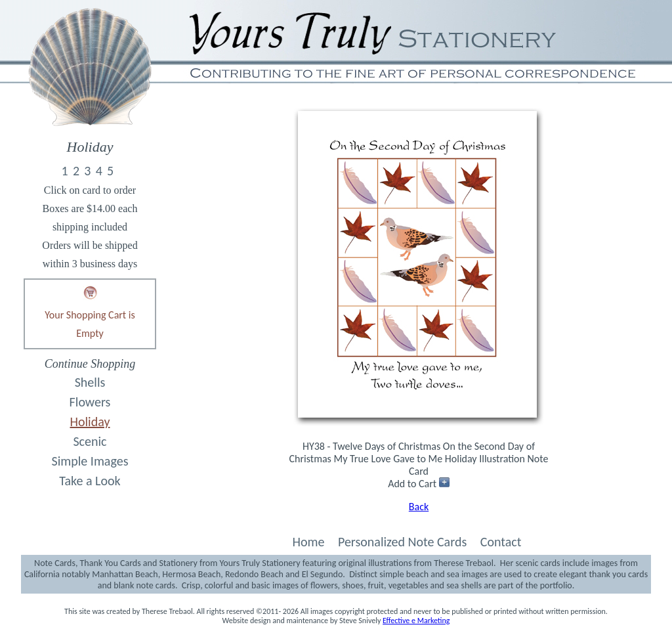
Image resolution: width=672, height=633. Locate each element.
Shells (90, 382)
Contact (501, 542)
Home (308, 542)
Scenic (90, 441)
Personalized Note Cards (402, 542)
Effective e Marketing (416, 621)
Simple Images (90, 461)
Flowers (90, 402)
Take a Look (90, 481)
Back (419, 507)
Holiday (90, 422)
